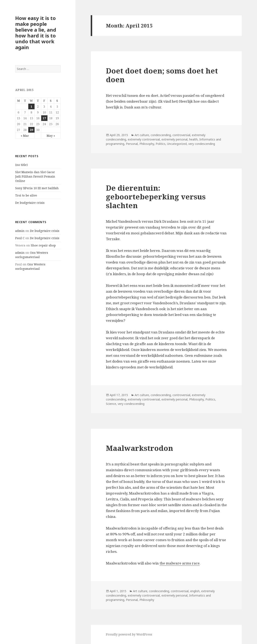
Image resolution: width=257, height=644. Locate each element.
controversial (181, 135)
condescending (161, 135)
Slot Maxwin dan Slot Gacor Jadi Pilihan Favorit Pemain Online (35, 176)
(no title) (21, 165)
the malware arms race (180, 563)
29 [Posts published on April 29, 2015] (31, 130)
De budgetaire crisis (30, 203)
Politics (161, 144)
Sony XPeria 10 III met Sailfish (37, 188)
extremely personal (174, 139)
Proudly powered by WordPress (129, 634)
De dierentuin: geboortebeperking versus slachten (156, 197)
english (195, 591)
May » (51, 136)
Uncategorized (177, 144)
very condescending (202, 144)
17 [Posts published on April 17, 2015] (44, 118)
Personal (132, 144)
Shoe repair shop (43, 245)
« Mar (25, 136)
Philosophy (147, 144)
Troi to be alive (26, 195)
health (193, 139)
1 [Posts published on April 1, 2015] (31, 106)
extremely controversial (144, 139)
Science (111, 404)
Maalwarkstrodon (140, 448)
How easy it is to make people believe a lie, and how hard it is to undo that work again (36, 33)
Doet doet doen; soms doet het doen (162, 75)
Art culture (142, 135)
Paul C (20, 238)
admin (20, 231)
